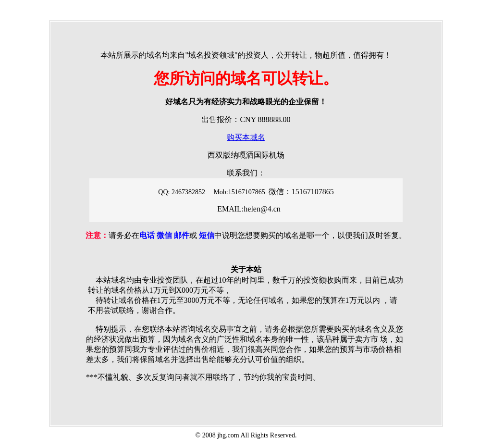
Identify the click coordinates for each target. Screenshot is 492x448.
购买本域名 (246, 137)
